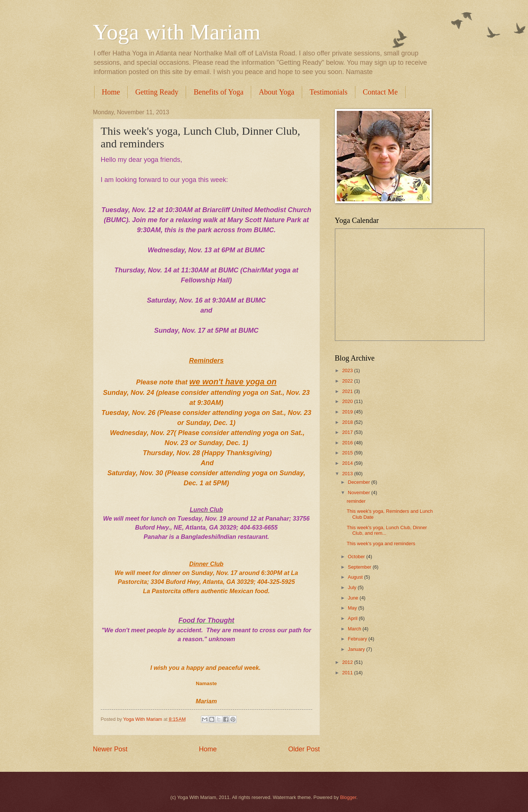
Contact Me (380, 92)
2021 (348, 391)
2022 (348, 381)
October (357, 557)
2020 (348, 401)
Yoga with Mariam (177, 32)
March (355, 629)
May (353, 608)
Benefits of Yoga (218, 92)
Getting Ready (157, 92)
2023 (348, 370)
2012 (348, 662)
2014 (348, 463)
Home (111, 92)
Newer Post (110, 749)
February (358, 639)
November (360, 493)
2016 (348, 443)
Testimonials (329, 92)
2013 (348, 474)
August (356, 577)
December (360, 482)
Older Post (304, 749)
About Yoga (276, 92)
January (357, 649)
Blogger (348, 797)
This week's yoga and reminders (381, 544)
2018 (348, 422)
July (353, 587)
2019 (348, 412)
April (353, 618)
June (354, 598)
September (360, 567)
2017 (348, 432)
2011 (348, 673)
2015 (348, 453)
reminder (356, 501)
